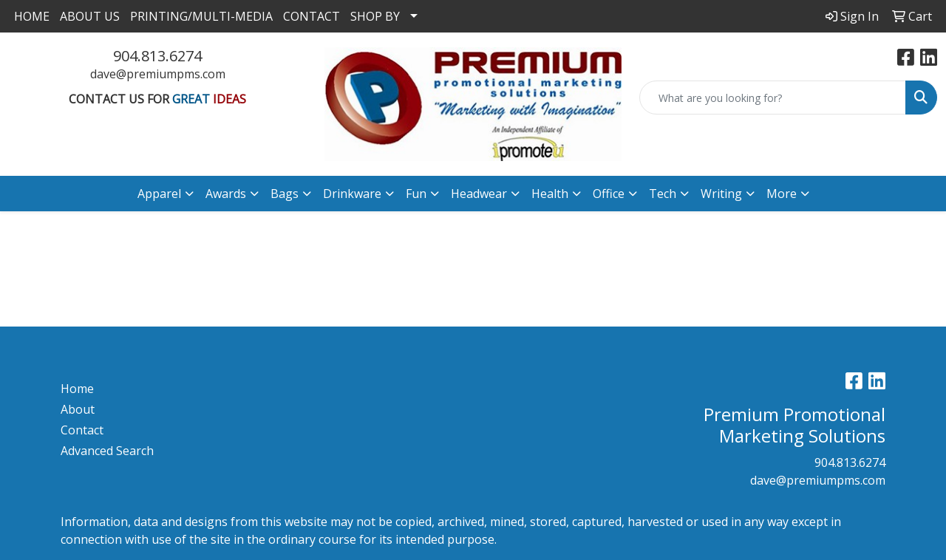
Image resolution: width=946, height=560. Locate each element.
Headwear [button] (479, 194)
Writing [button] (721, 194)
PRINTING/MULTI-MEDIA (201, 16)
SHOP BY (375, 16)
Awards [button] (226, 194)
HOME (32, 16)
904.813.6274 (157, 56)
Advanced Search (107, 451)
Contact (82, 430)
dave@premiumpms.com (158, 74)
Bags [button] (285, 194)
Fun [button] (416, 194)
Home (77, 389)
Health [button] (550, 194)
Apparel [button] (159, 194)
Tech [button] (663, 194)
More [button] (782, 194)
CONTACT (312, 16)
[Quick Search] (773, 98)
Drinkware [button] (352, 194)
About (78, 409)
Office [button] (609, 194)
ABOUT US (90, 16)
